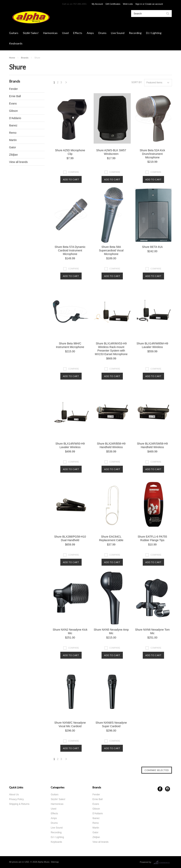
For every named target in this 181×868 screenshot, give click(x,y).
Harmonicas (50, 33)
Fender (13, 89)
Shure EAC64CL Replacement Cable (111, 538)
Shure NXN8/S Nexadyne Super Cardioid (111, 724)
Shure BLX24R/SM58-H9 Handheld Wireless (152, 445)
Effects (78, 33)
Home (12, 58)
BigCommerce (163, 862)
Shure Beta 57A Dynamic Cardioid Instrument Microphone (70, 250)
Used (65, 33)
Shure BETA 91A (152, 247)
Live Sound (118, 33)
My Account (97, 4)
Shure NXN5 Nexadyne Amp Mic (111, 631)
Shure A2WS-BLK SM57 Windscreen (111, 152)
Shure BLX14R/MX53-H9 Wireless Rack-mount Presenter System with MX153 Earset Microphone (111, 349)
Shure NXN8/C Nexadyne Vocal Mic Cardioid (70, 724)
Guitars (14, 33)
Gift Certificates (113, 4)
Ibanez (13, 125)
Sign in (139, 4)
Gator (13, 147)
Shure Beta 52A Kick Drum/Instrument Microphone (152, 154)
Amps (90, 33)
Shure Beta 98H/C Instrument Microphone (70, 345)
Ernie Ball (15, 96)
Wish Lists (128, 4)
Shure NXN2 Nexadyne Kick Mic (70, 631)
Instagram (167, 789)
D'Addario (15, 118)
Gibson (13, 111)
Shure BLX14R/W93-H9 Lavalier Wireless (70, 445)
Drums (102, 33)
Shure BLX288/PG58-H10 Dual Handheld (70, 538)
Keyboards (16, 43)
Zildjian (13, 155)
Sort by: (137, 82)
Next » (66, 83)
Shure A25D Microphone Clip (70, 152)
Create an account (154, 4)
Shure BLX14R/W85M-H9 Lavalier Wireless (152, 345)
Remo (13, 133)
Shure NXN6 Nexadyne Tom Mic (152, 631)
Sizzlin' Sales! (31, 33)
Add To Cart (71, 179)
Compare (74, 172)
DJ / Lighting (154, 33)
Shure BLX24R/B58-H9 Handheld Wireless (111, 445)
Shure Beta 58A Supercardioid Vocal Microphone (111, 250)
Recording (135, 33)
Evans (13, 103)
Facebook (160, 789)
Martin (13, 140)
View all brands (18, 162)
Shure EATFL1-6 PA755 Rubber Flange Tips (152, 538)
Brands (25, 58)
